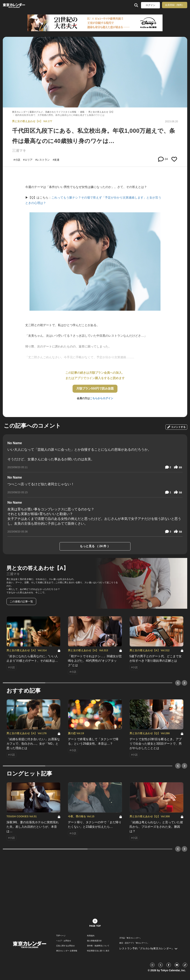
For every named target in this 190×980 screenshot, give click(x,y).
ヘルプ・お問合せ (64, 941)
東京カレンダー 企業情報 (67, 951)
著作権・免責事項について (98, 946)
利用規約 (91, 936)
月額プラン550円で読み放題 (95, 388)
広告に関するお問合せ (65, 946)
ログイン (150, 5)
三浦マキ (19, 151)
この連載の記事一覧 (21, 601)
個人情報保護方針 (94, 941)
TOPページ (61, 936)
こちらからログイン (101, 398)
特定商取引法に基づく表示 (98, 951)
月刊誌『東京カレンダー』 (130, 938)
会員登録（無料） (175, 5)
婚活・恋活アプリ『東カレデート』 (134, 943)
